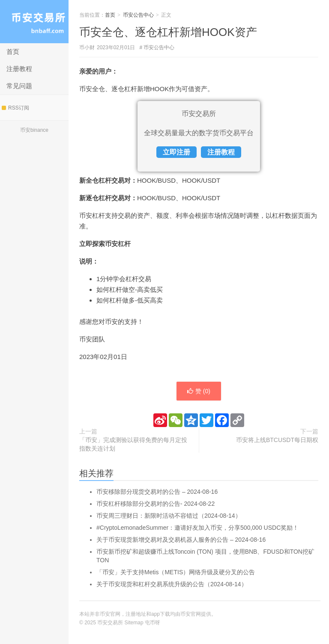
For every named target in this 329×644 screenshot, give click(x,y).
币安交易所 (34, 22)
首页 (13, 52)
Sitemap (134, 623)
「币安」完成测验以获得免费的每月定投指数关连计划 (133, 444)
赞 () (199, 391)
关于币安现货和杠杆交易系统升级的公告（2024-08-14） (172, 584)
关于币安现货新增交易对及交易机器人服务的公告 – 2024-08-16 (181, 540)
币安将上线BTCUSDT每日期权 (277, 440)
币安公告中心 (138, 15)
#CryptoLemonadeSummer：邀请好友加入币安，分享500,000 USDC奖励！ (197, 528)
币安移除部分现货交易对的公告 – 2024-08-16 (157, 492)
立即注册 (176, 152)
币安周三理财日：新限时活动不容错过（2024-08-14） (169, 516)
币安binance (34, 130)
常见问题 (19, 86)
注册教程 (19, 69)
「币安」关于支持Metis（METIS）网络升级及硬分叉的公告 (176, 572)
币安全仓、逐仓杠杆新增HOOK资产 (168, 32)
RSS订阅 (15, 108)
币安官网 (191, 614)
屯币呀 (153, 623)
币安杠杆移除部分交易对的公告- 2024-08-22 (156, 504)
